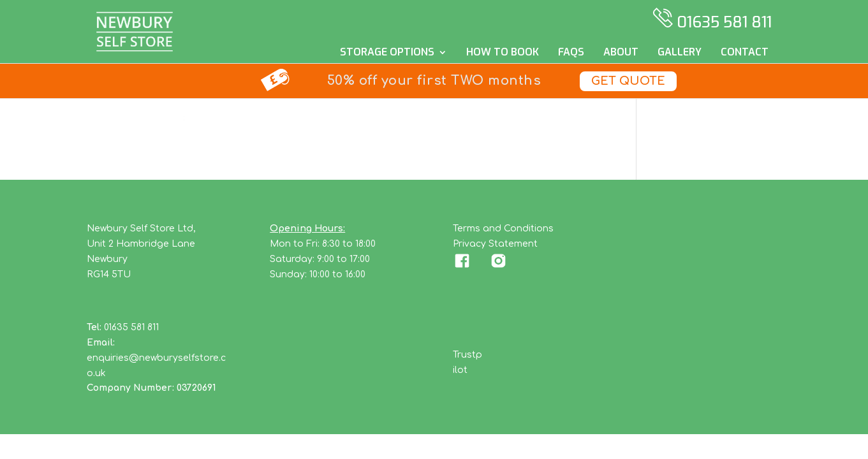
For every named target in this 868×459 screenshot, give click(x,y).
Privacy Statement (495, 244)
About (621, 53)
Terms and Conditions (503, 229)
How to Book (503, 53)
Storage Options (387, 53)
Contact (745, 53)
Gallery (680, 53)
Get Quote (628, 81)
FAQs (571, 53)
